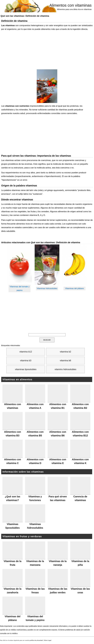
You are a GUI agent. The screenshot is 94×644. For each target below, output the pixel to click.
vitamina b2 (65, 352)
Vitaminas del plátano (74, 288)
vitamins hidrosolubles (65, 369)
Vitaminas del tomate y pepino (20, 288)
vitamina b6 (65, 361)
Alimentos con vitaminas (70, 5)
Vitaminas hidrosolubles (47, 288)
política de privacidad (36, 640)
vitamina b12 (26, 352)
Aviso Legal (48, 640)
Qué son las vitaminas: (25, 16)
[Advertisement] (46, 50)
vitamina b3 (26, 361)
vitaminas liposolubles (26, 369)
